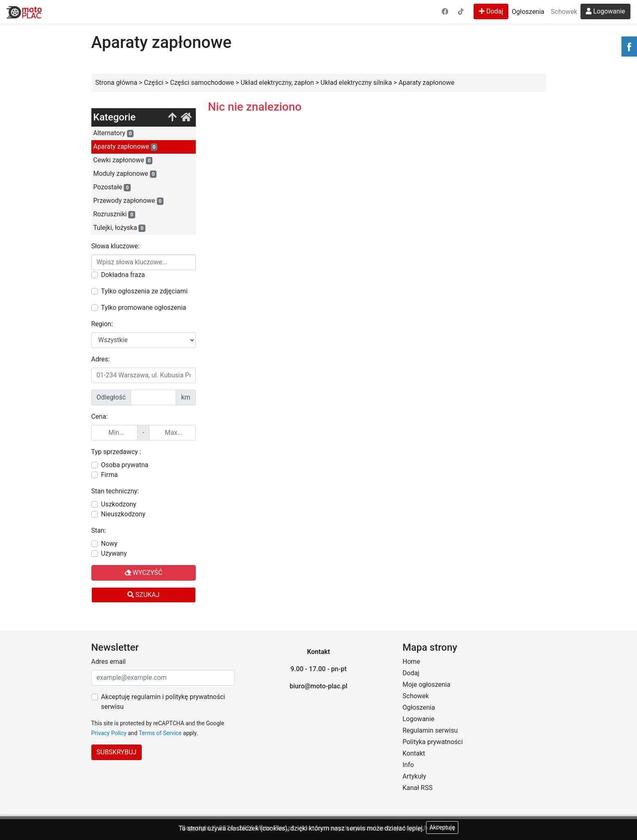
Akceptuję (442, 827)
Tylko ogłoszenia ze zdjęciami (144, 291)
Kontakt (414, 753)
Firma (110, 475)
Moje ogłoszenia (427, 684)
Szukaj (144, 595)
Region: (102, 324)
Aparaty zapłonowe (126, 147)
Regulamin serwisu (430, 730)
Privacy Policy (109, 733)
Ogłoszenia (528, 12)
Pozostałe (112, 187)
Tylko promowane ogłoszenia (144, 308)
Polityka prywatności (433, 742)
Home (411, 662)
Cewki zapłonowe (123, 160)
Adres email (109, 662)
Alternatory (114, 133)
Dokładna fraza (123, 275)
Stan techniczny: (115, 491)
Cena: (100, 417)
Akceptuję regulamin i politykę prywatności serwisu (163, 702)
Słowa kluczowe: (116, 246)
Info (408, 765)
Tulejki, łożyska (119, 228)
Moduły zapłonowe (125, 174)
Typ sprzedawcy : (116, 452)
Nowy (109, 544)
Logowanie (605, 11)
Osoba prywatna (125, 465)
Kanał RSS (418, 788)
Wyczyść (144, 573)
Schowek (564, 12)
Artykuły (415, 776)
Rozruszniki (114, 214)
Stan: (99, 530)
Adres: (101, 359)
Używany (114, 553)
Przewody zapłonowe (129, 201)
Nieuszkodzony (123, 514)
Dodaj (491, 11)
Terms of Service (160, 733)
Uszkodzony (119, 504)
